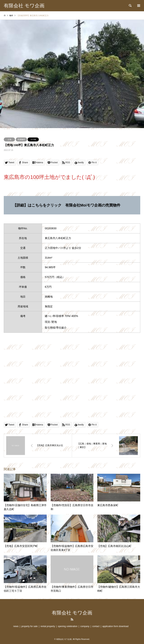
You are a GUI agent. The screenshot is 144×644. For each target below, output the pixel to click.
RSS (72, 619)
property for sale (30, 626)
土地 (9, 139)
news (16, 626)
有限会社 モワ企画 (72, 613)
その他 (33, 139)
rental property (48, 626)
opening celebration (68, 626)
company (85, 626)
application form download (115, 626)
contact (96, 626)
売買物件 (21, 139)
